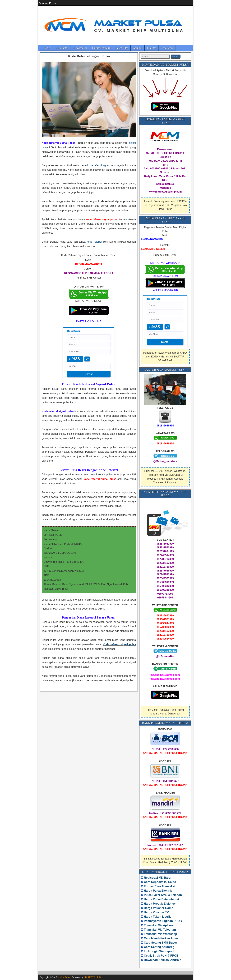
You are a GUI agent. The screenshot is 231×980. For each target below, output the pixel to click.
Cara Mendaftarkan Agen (161, 938)
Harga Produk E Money (160, 904)
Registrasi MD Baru (157, 878)
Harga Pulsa (122, 48)
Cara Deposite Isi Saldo (160, 882)
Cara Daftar (62, 48)
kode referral (94, 242)
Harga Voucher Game (159, 908)
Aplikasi (138, 48)
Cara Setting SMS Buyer (161, 943)
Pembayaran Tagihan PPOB (163, 921)
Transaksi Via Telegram (160, 930)
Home (47, 48)
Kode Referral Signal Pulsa (89, 56)
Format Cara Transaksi (160, 886)
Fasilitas (152, 48)
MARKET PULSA (93, 977)
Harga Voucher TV (156, 912)
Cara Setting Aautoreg (159, 947)
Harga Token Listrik (157, 917)
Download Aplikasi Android (163, 960)
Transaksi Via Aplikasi (159, 925)
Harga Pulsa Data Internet (162, 899)
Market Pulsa (48, 3)
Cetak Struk (167, 48)
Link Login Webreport (159, 951)
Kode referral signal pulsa (119, 644)
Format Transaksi (101, 48)
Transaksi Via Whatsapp (161, 934)
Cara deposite (80, 48)
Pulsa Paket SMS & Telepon (163, 895)
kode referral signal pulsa (102, 165)
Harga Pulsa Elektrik (158, 891)
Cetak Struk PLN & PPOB (161, 956)
